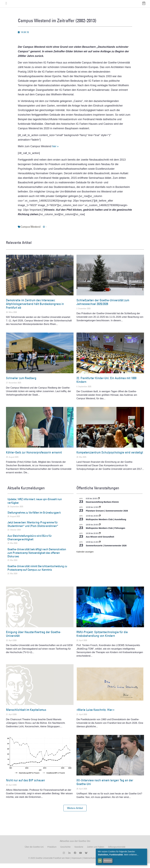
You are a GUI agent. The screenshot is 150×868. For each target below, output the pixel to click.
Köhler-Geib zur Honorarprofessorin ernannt (34, 457)
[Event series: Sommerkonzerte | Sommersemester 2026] (100, 546)
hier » (55, 151)
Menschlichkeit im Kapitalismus (26, 714)
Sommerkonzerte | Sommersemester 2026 (106, 550)
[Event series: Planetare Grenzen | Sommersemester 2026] (100, 512)
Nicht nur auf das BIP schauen (25, 785)
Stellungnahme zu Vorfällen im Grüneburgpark (34, 517)
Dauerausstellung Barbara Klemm (102, 506)
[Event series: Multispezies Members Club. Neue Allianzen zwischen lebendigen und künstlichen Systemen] (100, 520)
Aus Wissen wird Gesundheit (100, 541)
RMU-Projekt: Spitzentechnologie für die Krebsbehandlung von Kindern (102, 638)
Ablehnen (108, 861)
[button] (75, 812)
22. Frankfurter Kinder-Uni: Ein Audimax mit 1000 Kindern (106, 384)
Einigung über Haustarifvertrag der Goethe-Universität (34, 638)
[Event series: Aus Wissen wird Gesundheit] (100, 538)
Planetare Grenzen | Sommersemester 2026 (107, 515)
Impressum (76, 863)
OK (100, 861)
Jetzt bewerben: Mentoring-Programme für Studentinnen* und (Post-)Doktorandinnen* (33, 529)
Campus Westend (31, 231)
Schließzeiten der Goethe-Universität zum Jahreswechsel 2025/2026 (103, 306)
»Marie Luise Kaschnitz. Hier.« (95, 714)
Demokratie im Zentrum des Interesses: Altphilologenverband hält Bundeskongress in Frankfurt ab (35, 308)
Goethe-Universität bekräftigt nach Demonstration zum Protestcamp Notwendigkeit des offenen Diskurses (37, 557)
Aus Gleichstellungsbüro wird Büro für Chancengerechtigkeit (30, 542)
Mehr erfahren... (131, 855)
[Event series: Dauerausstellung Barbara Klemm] (99, 503)
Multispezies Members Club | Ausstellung (106, 524)
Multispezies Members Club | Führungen (105, 532)
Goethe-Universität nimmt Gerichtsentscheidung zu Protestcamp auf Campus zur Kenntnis (37, 572)
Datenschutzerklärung (93, 863)
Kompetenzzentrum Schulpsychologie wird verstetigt (110, 457)
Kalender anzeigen (85, 556)
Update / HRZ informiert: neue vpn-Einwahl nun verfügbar (35, 505)
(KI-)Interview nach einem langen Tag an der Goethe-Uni (105, 786)
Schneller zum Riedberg (21, 382)
